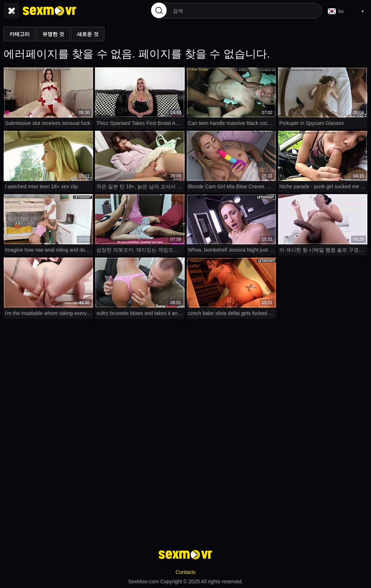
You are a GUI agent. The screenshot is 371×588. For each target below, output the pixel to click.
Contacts (185, 572)
